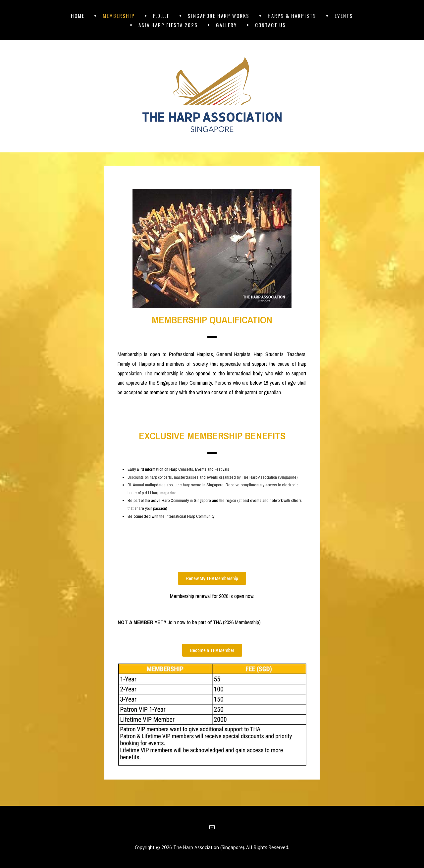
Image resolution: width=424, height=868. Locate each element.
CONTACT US (270, 25)
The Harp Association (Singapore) (209, 847)
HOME (78, 16)
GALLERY (226, 25)
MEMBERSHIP (119, 16)
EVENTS (344, 16)
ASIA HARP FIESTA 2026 (168, 25)
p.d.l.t (161, 16)
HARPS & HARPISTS (292, 16)
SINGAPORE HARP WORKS (219, 16)
